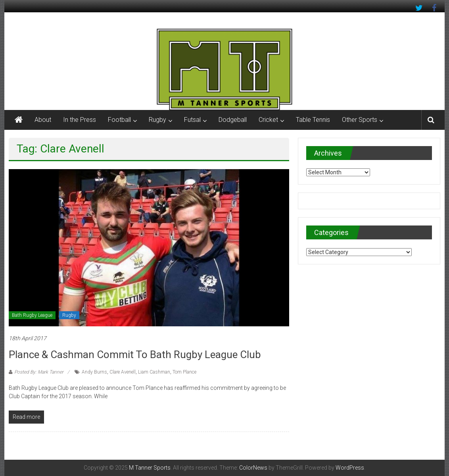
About (43, 120)
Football (119, 120)
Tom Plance (184, 372)
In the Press (80, 120)
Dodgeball (233, 120)
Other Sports (360, 120)
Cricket (268, 120)
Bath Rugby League (32, 315)
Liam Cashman (154, 372)
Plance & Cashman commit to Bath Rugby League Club (135, 355)
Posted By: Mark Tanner (39, 372)
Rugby (157, 120)
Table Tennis (313, 120)
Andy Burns (94, 372)
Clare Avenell (123, 372)
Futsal (192, 120)
